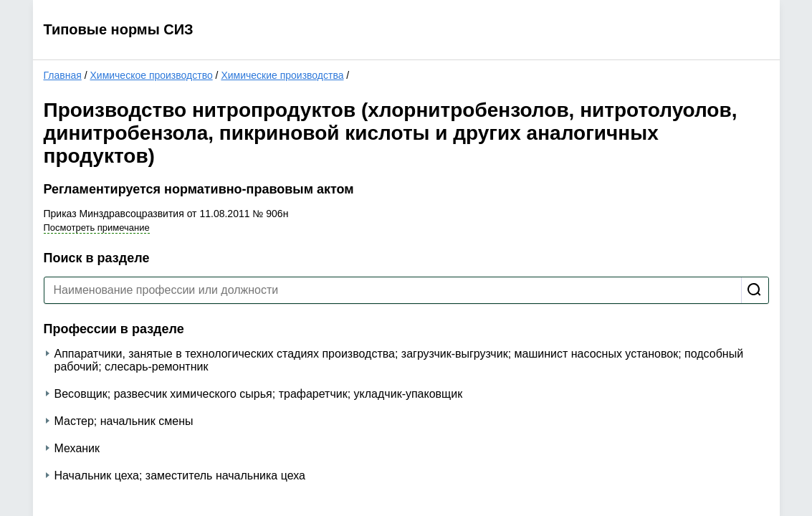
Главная (63, 75)
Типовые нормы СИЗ (119, 29)
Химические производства (282, 75)
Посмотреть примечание (97, 228)
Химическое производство (151, 75)
